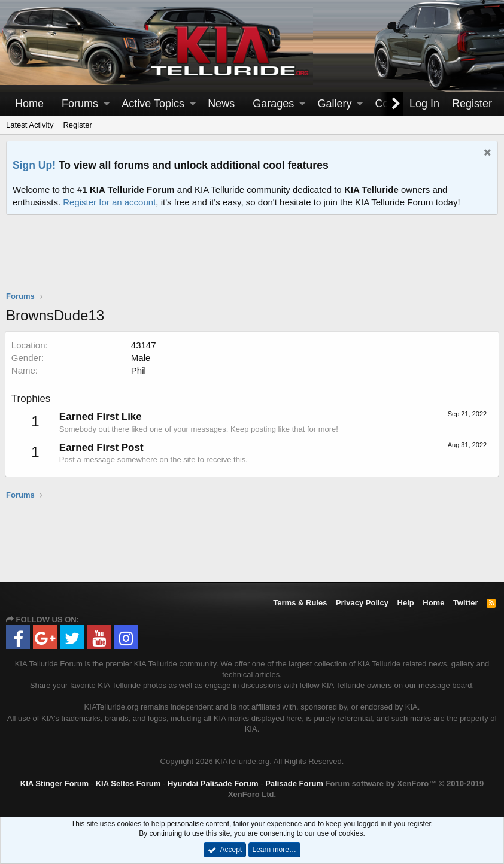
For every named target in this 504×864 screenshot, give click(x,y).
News (221, 104)
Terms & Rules (300, 603)
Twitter (466, 603)
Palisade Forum (294, 783)
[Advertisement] (252, 260)
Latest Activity (30, 125)
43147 (145, 345)
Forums (80, 104)
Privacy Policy (362, 603)
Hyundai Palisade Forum (213, 783)
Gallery (334, 104)
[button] (107, 104)
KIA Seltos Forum (128, 783)
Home (29, 104)
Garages (273, 104)
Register (77, 125)
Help (406, 603)
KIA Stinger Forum (54, 783)
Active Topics (153, 104)
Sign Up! (34, 165)
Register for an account (109, 202)
